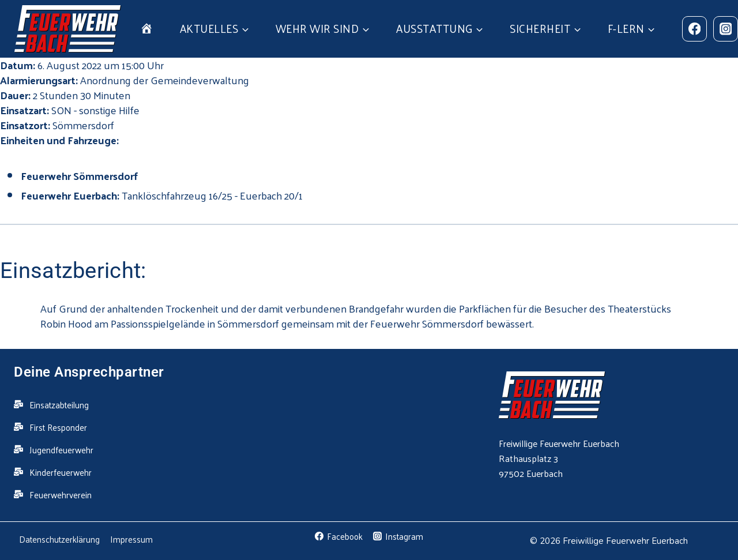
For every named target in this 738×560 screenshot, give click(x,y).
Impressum (131, 539)
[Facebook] (694, 29)
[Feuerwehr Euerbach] (68, 29)
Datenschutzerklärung (59, 539)
